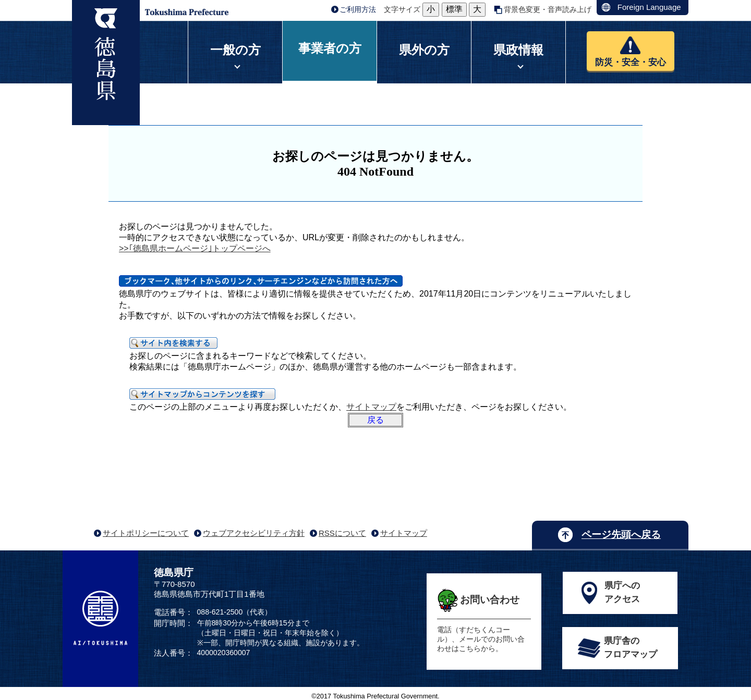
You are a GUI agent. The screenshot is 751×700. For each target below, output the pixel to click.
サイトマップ (371, 407)
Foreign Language (649, 7)
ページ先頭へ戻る (621, 535)
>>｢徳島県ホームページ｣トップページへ (195, 248)
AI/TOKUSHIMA (100, 618)
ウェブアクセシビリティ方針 (254, 533)
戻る (375, 420)
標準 (454, 9)
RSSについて (342, 533)
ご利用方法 (358, 9)
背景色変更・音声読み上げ (548, 9)
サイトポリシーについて (146, 533)
